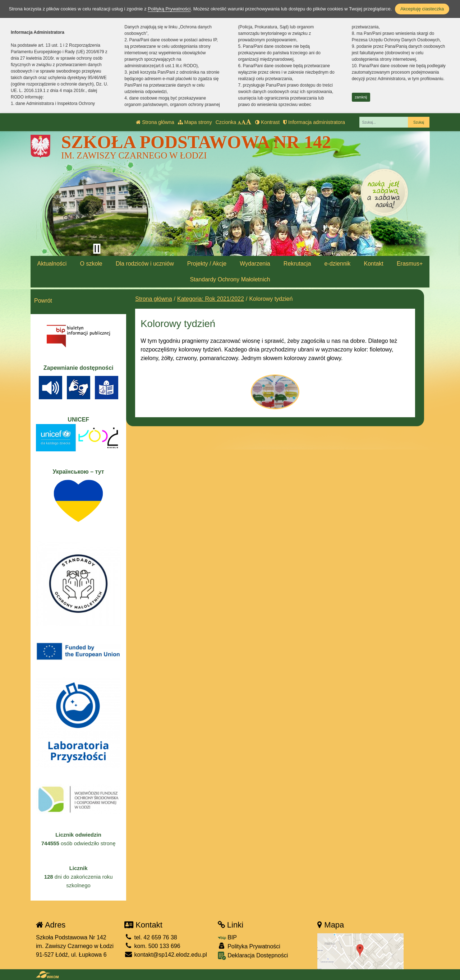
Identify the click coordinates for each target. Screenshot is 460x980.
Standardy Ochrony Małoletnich (230, 279)
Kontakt (374, 264)
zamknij (361, 97)
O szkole (91, 264)
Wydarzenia (255, 264)
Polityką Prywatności (169, 9)
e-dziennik (337, 264)
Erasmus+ (410, 264)
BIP (227, 937)
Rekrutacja (297, 264)
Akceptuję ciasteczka (422, 9)
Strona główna (155, 122)
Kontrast (267, 122)
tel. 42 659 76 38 (151, 937)
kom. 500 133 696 (152, 946)
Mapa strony (195, 122)
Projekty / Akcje (207, 264)
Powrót (43, 301)
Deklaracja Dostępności (253, 956)
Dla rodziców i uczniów (145, 264)
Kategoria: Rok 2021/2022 (211, 299)
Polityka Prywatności (249, 946)
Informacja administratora (314, 122)
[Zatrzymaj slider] (97, 249)
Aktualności (52, 264)
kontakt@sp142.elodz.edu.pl (166, 955)
